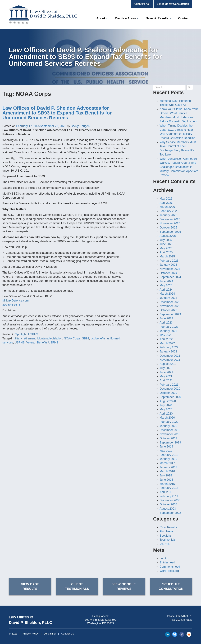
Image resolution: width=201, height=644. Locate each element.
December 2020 (170, 389)
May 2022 (166, 335)
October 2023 (168, 310)
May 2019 (166, 451)
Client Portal (142, 4)
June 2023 (166, 318)
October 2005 (168, 504)
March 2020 (167, 418)
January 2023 (168, 331)
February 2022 (169, 347)
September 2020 (170, 397)
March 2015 (167, 484)
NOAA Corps (72, 338)
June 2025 (166, 244)
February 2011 (169, 496)
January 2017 (168, 467)
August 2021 (168, 364)
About (102, 18)
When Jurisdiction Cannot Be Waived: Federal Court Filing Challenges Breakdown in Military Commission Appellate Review (179, 167)
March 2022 (167, 343)
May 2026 (166, 199)
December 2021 (170, 356)
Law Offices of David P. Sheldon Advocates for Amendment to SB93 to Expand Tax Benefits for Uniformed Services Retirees (57, 113)
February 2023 (169, 327)
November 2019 (170, 434)
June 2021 (166, 372)
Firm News (166, 531)
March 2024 (167, 294)
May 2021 (166, 376)
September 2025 (170, 232)
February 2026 (169, 211)
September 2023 (170, 314)
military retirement (24, 338)
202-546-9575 (11, 305)
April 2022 (166, 339)
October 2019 (168, 438)
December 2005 (170, 500)
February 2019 (169, 455)
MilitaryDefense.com (16, 301)
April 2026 (166, 203)
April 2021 (166, 380)
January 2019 (168, 459)
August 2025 (168, 236)
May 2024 (166, 285)
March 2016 (167, 471)
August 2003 (168, 509)
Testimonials (167, 540)
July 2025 (166, 240)
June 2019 (166, 447)
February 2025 (169, 261)
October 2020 (168, 393)
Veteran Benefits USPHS (42, 343)
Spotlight (21, 334)
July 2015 (166, 475)
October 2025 (168, 228)
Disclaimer (50, 634)
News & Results (158, 18)
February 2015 (169, 488)
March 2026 (167, 207)
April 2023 (166, 323)
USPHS (33, 334)
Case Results (168, 527)
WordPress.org (169, 571)
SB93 (86, 338)
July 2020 (166, 405)
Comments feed (170, 567)
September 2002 (170, 513)
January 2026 (168, 215)
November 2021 (170, 360)
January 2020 (168, 426)
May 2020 (166, 409)
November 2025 (170, 223)
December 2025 (170, 219)
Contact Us (67, 634)
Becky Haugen (80, 126)
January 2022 (168, 352)
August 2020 (168, 401)
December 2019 (170, 430)
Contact (184, 18)
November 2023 (170, 306)
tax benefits (98, 338)
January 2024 (168, 298)
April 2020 (166, 414)
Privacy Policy (31, 634)
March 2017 (167, 463)
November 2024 (170, 269)
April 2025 (166, 252)
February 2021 (169, 385)
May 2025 (166, 248)
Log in (163, 558)
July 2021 (166, 368)
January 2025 (168, 265)
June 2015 (166, 480)
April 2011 (166, 492)
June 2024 (166, 281)
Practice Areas (127, 18)
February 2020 (169, 422)
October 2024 (168, 273)
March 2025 (167, 256)
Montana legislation (50, 338)
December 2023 (170, 302)
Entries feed (167, 562)
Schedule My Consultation (173, 4)
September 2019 (170, 443)
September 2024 (170, 277)
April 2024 (166, 290)
